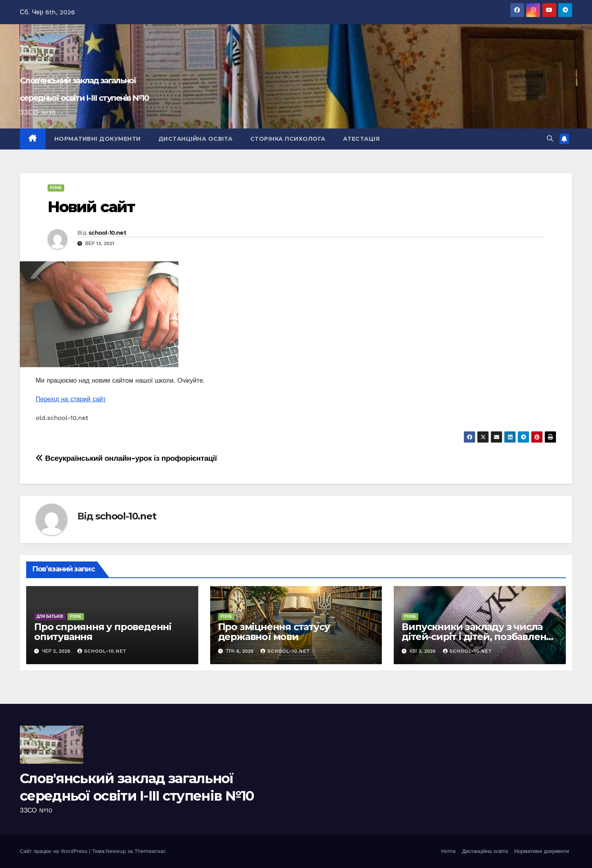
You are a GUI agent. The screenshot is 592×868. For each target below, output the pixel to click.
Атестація (361, 139)
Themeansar (150, 851)
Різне (56, 188)
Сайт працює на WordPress (55, 851)
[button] (550, 139)
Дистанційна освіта (195, 139)
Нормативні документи (98, 139)
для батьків (50, 616)
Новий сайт (91, 207)
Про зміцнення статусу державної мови (274, 632)
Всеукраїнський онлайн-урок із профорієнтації (126, 458)
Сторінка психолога (288, 139)
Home (448, 851)
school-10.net (107, 233)
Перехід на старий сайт (71, 399)
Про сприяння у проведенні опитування (103, 632)
